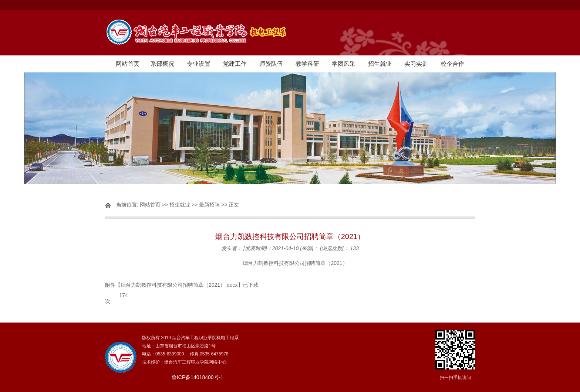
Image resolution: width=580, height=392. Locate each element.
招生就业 (380, 64)
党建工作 (235, 64)
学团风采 (344, 64)
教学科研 (307, 64)
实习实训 (416, 64)
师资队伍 (271, 64)
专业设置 (199, 64)
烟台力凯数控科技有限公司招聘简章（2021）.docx (179, 285)
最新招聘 (209, 205)
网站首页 (128, 64)
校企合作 (452, 64)
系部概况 (162, 64)
